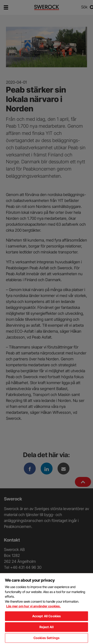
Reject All (46, 627)
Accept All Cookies (46, 616)
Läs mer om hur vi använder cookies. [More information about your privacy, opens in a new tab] (33, 606)
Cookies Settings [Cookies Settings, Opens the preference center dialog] (46, 638)
